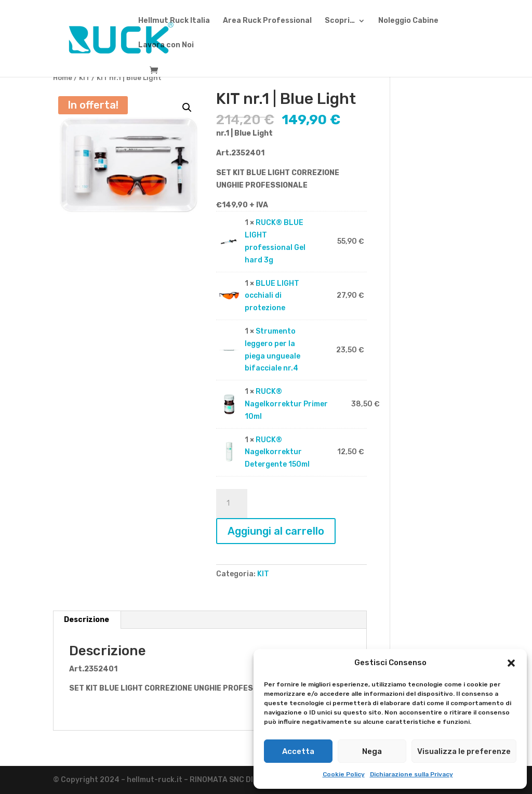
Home (63, 78)
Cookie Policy (344, 774)
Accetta (298, 751)
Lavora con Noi (166, 45)
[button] (511, 663)
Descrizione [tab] (87, 620)
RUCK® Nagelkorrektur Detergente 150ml (277, 452)
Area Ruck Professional (267, 21)
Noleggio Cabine (408, 21)
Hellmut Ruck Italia (174, 21)
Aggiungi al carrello (276, 531)
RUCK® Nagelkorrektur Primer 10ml (286, 404)
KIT (84, 78)
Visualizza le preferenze (464, 751)
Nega (372, 751)
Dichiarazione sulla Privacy (411, 774)
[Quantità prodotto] (232, 504)
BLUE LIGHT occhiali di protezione (272, 296)
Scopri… (340, 21)
